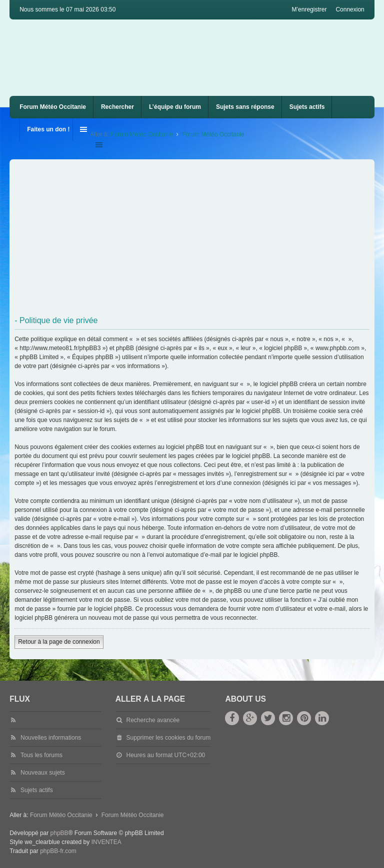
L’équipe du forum (175, 107)
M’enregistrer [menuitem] (309, 9)
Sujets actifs (307, 107)
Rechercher (117, 107)
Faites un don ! (48, 129)
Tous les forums (41, 755)
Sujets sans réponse (245, 107)
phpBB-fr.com (58, 851)
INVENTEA (106, 842)
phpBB (59, 833)
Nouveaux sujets (43, 773)
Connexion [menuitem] (350, 9)
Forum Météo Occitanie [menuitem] (53, 107)
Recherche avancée (153, 720)
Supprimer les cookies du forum (169, 738)
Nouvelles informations (51, 738)
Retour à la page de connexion (59, 642)
